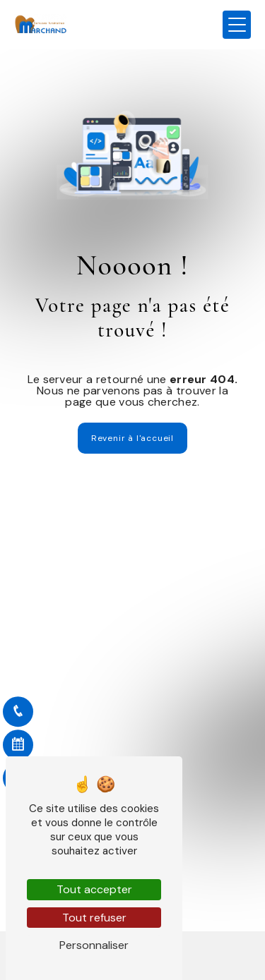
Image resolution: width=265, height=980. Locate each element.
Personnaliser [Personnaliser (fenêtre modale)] (94, 945)
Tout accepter (94, 889)
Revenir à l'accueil (132, 438)
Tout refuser (94, 918)
